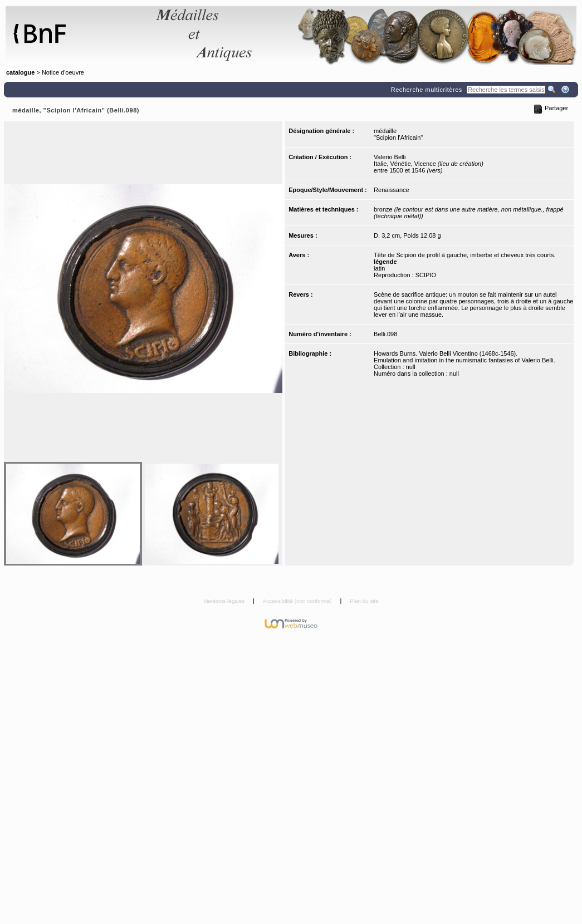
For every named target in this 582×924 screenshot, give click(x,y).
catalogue (20, 72)
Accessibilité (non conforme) (298, 601)
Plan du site (364, 601)
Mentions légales (225, 601)
